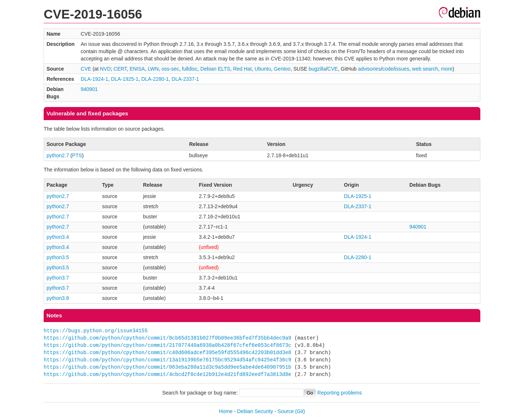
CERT (120, 69)
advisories (370, 69)
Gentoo (282, 69)
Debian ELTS (215, 69)
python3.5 (58, 257)
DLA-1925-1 (125, 79)
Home (226, 411)
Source (286, 411)
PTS (77, 155)
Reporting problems (340, 393)
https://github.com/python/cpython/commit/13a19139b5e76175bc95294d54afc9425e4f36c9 (167, 360)
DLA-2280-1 (155, 79)
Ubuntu (263, 69)
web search (425, 69)
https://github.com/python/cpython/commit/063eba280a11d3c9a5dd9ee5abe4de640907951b (167, 367)
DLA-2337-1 (186, 79)
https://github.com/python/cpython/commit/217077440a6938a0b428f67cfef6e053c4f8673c (167, 345)
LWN (153, 69)
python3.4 (58, 237)
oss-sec (170, 69)
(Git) (300, 411)
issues (402, 69)
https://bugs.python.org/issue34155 (96, 331)
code (388, 69)
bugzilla (317, 69)
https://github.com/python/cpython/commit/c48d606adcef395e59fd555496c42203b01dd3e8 (167, 352)
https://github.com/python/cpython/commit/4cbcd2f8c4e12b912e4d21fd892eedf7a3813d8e (167, 374)
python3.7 (58, 278)
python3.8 (58, 298)
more (447, 69)
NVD (106, 69)
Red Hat (242, 69)
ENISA (137, 69)
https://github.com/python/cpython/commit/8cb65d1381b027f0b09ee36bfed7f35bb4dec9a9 (167, 338)
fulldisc (190, 69)
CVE (86, 69)
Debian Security (255, 411)
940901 (89, 89)
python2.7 (58, 155)
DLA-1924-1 (95, 79)
